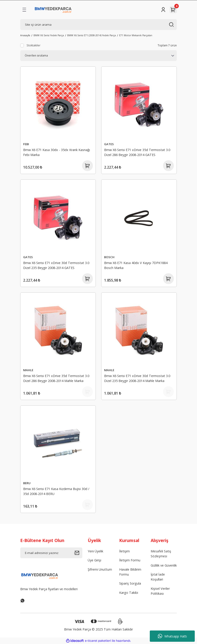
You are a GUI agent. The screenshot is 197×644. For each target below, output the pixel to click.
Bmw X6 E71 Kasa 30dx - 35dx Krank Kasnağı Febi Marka (57, 152)
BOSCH (109, 257)
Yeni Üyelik (95, 551)
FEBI (26, 144)
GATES (109, 144)
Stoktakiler (34, 45)
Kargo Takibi (129, 593)
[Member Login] (163, 10)
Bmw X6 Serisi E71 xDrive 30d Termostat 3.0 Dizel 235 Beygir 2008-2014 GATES (56, 265)
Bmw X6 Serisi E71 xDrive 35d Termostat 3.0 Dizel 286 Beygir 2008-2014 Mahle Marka (56, 378)
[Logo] (53, 10)
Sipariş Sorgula (130, 584)
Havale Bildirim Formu (130, 572)
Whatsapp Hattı (172, 636)
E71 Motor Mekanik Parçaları (136, 35)
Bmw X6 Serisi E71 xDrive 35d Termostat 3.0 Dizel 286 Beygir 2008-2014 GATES (137, 152)
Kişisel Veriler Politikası (160, 591)
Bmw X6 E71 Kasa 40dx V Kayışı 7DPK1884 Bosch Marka (136, 265)
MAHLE (28, 370)
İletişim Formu (130, 560)
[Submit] (78, 553)
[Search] (98, 25)
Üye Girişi (94, 560)
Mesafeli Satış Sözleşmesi (161, 554)
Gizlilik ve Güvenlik (164, 565)
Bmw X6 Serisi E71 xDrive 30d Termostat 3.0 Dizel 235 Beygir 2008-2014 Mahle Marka (137, 378)
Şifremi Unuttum (100, 569)
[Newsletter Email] (51, 553)
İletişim (124, 551)
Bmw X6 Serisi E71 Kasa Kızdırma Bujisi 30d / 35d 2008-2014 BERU (56, 491)
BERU (27, 483)
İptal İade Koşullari (158, 577)
